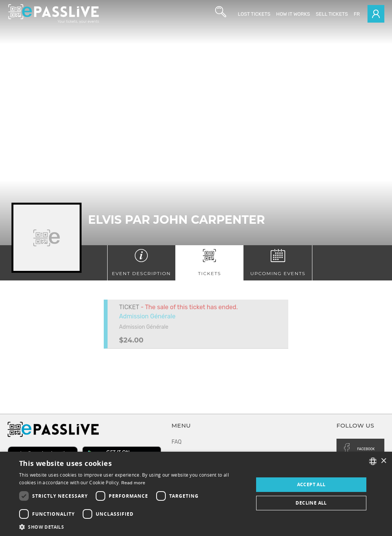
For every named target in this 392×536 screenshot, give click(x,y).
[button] (133, 527)
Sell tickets (332, 14)
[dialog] (196, 494)
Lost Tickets (254, 14)
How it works (293, 14)
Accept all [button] (311, 484)
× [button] (383, 461)
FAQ (176, 442)
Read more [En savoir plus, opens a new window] (133, 483)
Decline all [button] (311, 503)
